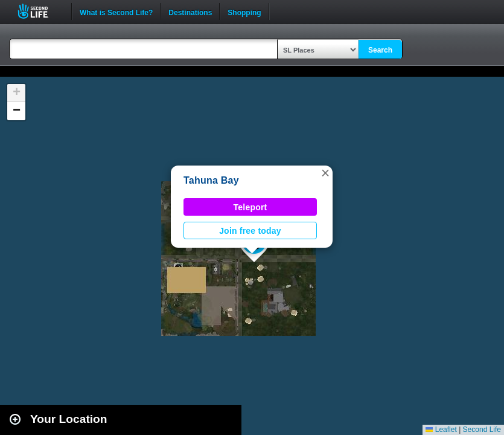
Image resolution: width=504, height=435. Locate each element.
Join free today (250, 231)
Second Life (40, 11)
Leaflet (441, 430)
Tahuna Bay (211, 180)
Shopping (244, 11)
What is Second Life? (116, 11)
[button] (325, 173)
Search (380, 50)
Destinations (190, 11)
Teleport (250, 207)
